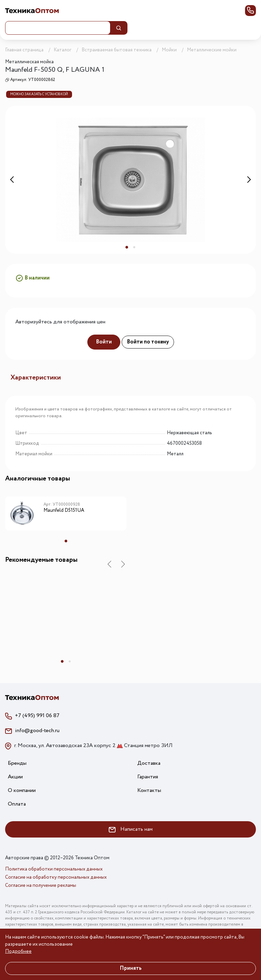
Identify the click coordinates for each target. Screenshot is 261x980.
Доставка (149, 763)
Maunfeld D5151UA (64, 511)
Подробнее (18, 951)
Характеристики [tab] (36, 378)
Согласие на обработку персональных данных (56, 877)
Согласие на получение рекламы (41, 885)
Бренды (17, 763)
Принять (131, 968)
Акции (15, 777)
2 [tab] (134, 247)
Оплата (17, 804)
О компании (22, 790)
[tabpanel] (130, 180)
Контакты (149, 790)
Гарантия (148, 777)
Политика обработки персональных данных (54, 869)
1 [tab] (127, 247)
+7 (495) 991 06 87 (37, 716)
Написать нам (131, 829)
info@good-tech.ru (37, 731)
